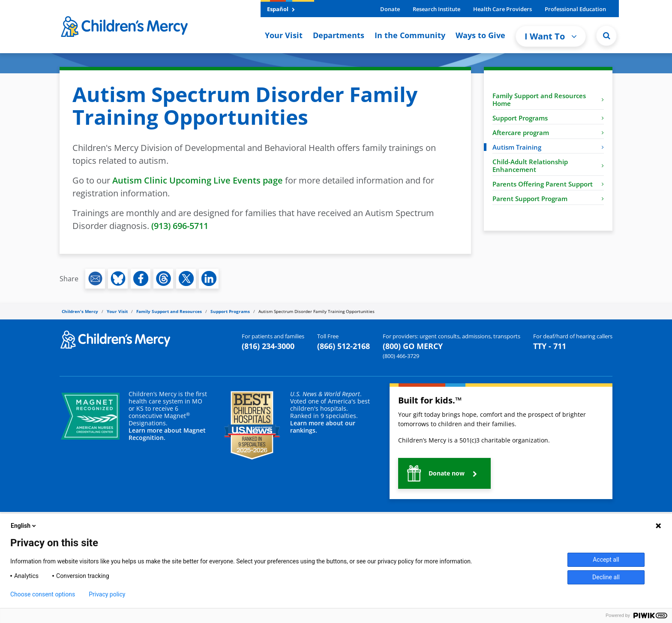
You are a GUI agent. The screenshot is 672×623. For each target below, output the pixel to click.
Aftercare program (548, 132)
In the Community (410, 35)
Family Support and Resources (169, 311)
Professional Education (575, 9)
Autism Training (548, 147)
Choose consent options (43, 594)
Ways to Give (480, 35)
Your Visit (284, 35)
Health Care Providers (502, 9)
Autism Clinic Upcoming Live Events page (198, 180)
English (24, 526)
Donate (390, 9)
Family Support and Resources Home (548, 99)
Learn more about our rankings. (323, 427)
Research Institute (436, 9)
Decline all (606, 577)
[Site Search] (606, 36)
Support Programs (548, 118)
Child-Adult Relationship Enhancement (548, 166)
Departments (339, 35)
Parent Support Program (548, 199)
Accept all (606, 560)
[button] (444, 473)
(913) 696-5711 (180, 226)
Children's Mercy (80, 311)
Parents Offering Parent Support (548, 184)
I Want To (551, 36)
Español (281, 9)
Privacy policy (107, 594)
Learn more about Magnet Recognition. (167, 434)
